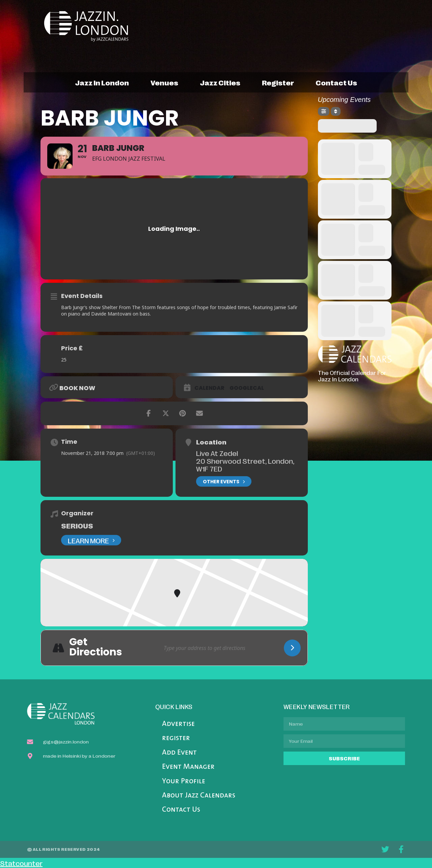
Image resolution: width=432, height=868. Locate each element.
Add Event (179, 753)
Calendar (209, 388)
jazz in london (102, 82)
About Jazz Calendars (199, 796)
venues (164, 82)
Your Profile (184, 781)
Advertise (178, 724)
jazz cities (220, 82)
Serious (77, 525)
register (278, 82)
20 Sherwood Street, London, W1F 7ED (245, 465)
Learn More (91, 540)
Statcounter (21, 863)
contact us (336, 82)
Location (211, 442)
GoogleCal (247, 388)
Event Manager (188, 767)
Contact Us (181, 810)
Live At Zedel (217, 453)
